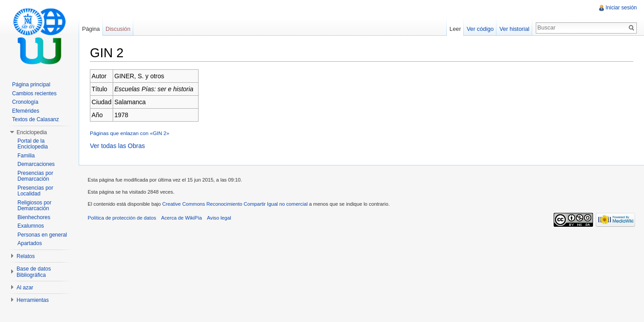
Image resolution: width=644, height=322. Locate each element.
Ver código (480, 29)
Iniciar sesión (621, 8)
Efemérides (26, 111)
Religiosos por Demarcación (34, 206)
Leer (455, 29)
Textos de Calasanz (36, 119)
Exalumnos (31, 226)
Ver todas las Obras (117, 146)
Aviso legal (219, 218)
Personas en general (42, 235)
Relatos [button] (26, 256)
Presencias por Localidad (35, 191)
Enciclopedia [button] (32, 132)
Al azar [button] (25, 288)
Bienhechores (34, 217)
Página (91, 29)
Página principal (31, 85)
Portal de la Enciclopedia (33, 144)
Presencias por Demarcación (35, 176)
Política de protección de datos (122, 218)
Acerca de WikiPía (181, 218)
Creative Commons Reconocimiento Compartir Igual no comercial (235, 204)
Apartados (30, 243)
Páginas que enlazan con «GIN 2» (130, 133)
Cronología (25, 102)
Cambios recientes (34, 93)
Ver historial (515, 29)
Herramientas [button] (33, 300)
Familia (26, 156)
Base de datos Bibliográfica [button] (34, 272)
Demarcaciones (36, 164)
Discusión (118, 29)
